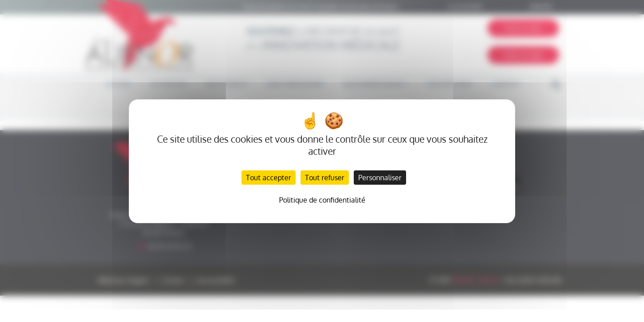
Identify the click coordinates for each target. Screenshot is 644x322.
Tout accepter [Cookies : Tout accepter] (269, 178)
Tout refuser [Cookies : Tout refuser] (325, 178)
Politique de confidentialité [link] (322, 200)
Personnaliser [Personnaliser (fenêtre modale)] (380, 178)
